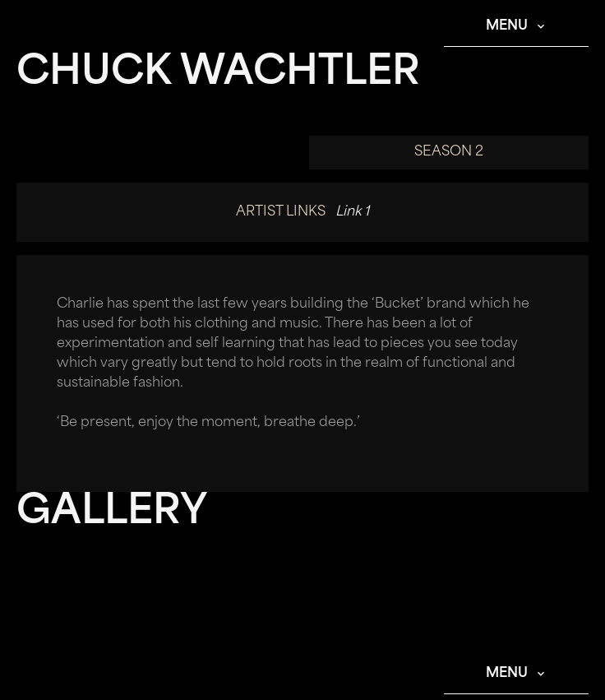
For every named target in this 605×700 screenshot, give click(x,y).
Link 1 (352, 212)
